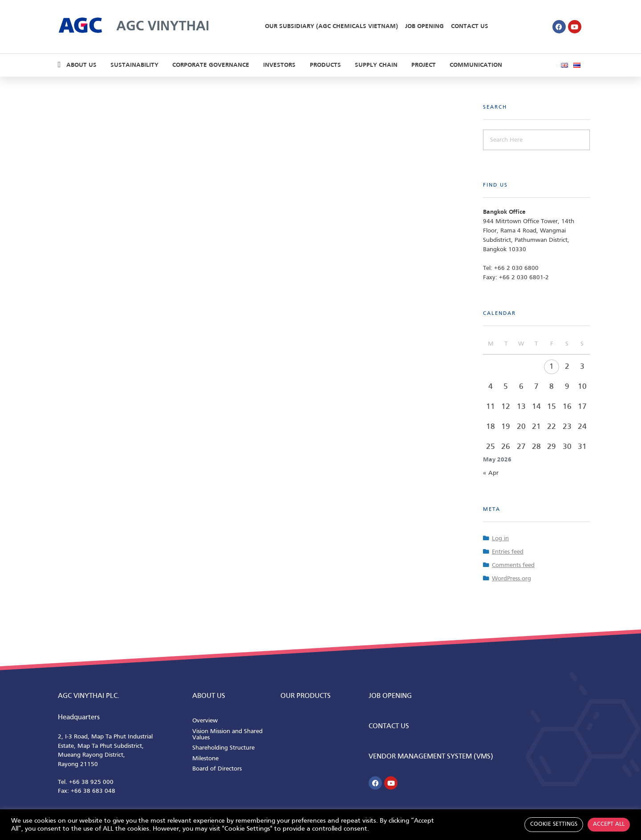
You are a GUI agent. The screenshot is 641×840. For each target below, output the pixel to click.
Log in (500, 539)
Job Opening (424, 27)
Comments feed (513, 565)
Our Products (306, 696)
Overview (205, 721)
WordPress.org (511, 579)
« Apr (491, 473)
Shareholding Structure (223, 748)
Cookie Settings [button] (554, 824)
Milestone (205, 759)
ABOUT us (209, 696)
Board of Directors (217, 769)
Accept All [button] (609, 824)
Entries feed (508, 552)
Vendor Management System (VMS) (431, 757)
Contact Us (470, 27)
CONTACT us (389, 726)
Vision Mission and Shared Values (227, 735)
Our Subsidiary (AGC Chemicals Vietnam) (331, 27)
